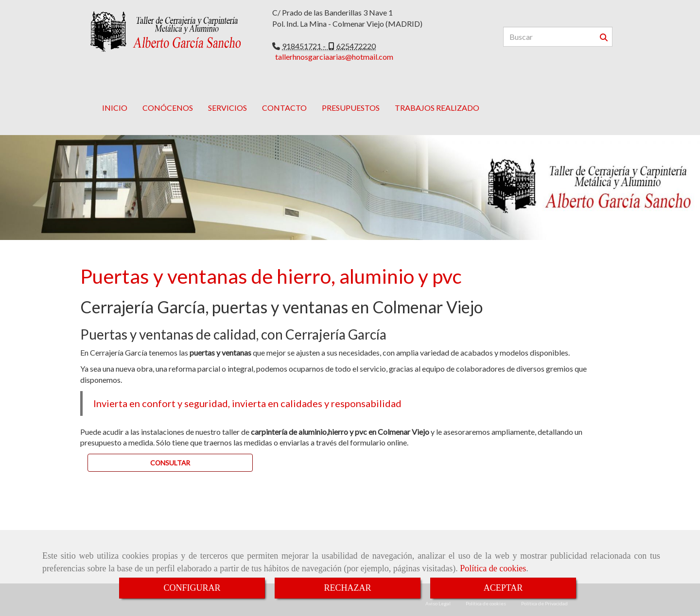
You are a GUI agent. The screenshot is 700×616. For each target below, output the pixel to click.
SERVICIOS (227, 93)
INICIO (115, 93)
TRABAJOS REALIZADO (437, 93)
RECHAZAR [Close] (347, 588)
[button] (170, 448)
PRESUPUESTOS (351, 93)
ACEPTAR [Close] (503, 588)
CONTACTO (284, 93)
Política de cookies (493, 568)
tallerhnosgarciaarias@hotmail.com (334, 57)
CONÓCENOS (168, 93)
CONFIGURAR (192, 588)
